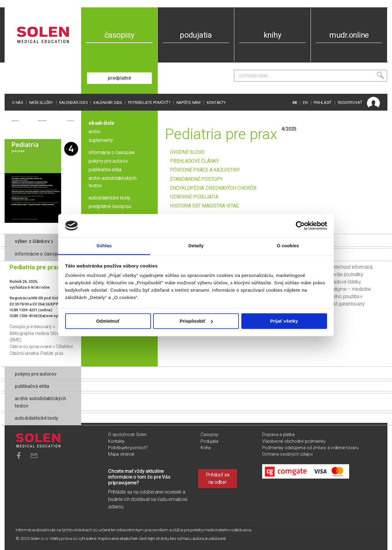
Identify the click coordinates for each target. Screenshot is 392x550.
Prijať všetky (284, 321)
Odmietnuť (108, 321)
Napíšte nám (188, 102)
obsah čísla (101, 123)
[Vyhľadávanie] (311, 76)
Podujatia (209, 441)
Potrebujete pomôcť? (149, 102)
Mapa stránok (121, 454)
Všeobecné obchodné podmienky (294, 441)
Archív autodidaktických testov (40, 402)
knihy (273, 35)
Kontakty (216, 102)
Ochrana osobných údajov (287, 454)
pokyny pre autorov (108, 161)
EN (305, 102)
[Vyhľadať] (380, 75)
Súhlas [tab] (104, 246)
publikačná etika (105, 170)
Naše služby (41, 102)
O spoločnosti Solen (127, 435)
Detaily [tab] (196, 246)
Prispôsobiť (196, 321)
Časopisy (209, 435)
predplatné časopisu (110, 206)
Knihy (206, 448)
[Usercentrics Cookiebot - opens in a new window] (300, 226)
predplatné (119, 78)
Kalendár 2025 (73, 102)
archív (95, 132)
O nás (17, 102)
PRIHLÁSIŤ (323, 102)
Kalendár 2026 (108, 102)
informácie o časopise (112, 152)
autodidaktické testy (109, 198)
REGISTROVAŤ (350, 102)
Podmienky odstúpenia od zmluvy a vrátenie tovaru (310, 448)
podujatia (196, 35)
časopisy (119, 35)
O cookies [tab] (288, 246)
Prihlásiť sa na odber (218, 478)
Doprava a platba (278, 435)
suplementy (101, 140)
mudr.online (349, 35)
